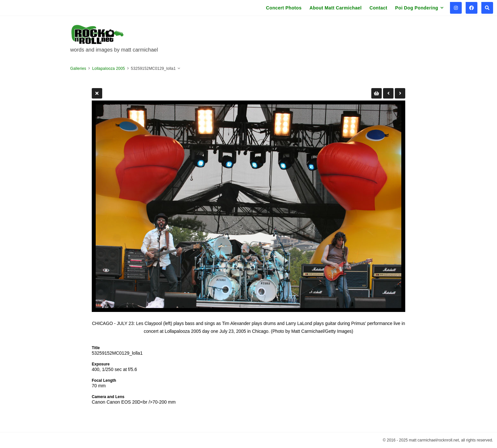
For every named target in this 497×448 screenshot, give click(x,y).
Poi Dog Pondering (417, 8)
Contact (378, 8)
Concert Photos (284, 8)
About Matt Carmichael (336, 8)
